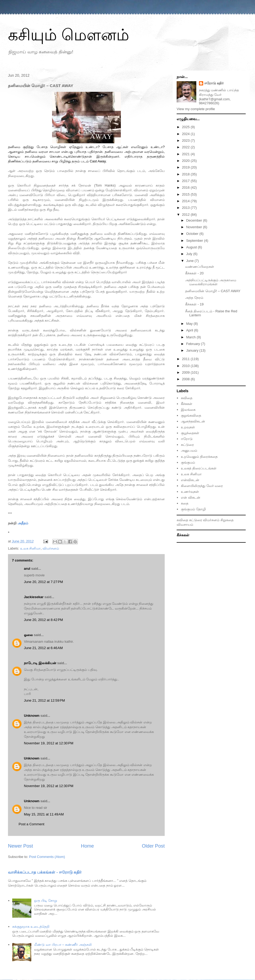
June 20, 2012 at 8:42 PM (43, 620)
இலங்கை (188, 410)
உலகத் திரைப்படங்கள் (199, 468)
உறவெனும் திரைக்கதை (199, 457)
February (194, 344)
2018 (186, 174)
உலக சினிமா (31, 548)
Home (88, 846)
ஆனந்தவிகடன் (193, 421)
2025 (186, 127)
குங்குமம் (188, 462)
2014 (186, 201)
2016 (186, 187)
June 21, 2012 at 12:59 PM (44, 700)
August (192, 247)
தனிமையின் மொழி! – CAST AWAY (213, 291)
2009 (186, 372)
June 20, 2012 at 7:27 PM (43, 582)
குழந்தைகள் (190, 433)
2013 (186, 208)
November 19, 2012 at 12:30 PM (49, 743)
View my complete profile (196, 109)
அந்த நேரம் (194, 298)
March (192, 337)
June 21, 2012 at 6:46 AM (43, 648)
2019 (186, 167)
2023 (186, 141)
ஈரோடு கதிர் (214, 83)
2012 (186, 215)
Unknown (32, 716)
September (195, 241)
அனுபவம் (189, 450)
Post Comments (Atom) (47, 857)
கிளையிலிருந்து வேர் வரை (202, 486)
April (190, 330)
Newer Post (20, 846)
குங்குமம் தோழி (193, 509)
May (190, 324)
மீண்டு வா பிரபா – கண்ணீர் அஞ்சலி (63, 945)
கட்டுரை (187, 445)
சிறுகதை (227, 520)
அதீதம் (23, 523)
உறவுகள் (188, 427)
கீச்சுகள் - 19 (194, 304)
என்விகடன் (190, 480)
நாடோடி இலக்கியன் (40, 663)
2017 (186, 181)
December (195, 220)
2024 (186, 134)
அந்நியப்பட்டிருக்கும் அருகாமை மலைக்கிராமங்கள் (211, 282)
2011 (186, 359)
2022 (186, 147)
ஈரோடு (187, 439)
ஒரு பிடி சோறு (45, 901)
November (195, 227)
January (193, 350)
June (190, 261)
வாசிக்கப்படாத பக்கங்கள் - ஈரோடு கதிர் (45, 872)
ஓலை (28, 635)
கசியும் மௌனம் (69, 35)
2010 (186, 366)
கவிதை (187, 398)
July (190, 254)
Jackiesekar (34, 597)
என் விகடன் (191, 497)
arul (27, 569)
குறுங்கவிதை (191, 415)
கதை (185, 503)
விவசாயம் (185, 524)
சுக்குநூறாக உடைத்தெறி (31, 927)
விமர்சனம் (51, 548)
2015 (186, 194)
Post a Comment (31, 824)
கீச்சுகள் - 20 (194, 273)
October (193, 234)
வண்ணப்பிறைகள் (200, 267)
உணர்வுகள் (190, 492)
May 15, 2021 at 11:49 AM (44, 814)
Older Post (153, 846)
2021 (186, 154)
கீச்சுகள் (187, 404)
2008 (186, 379)
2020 (186, 161)
